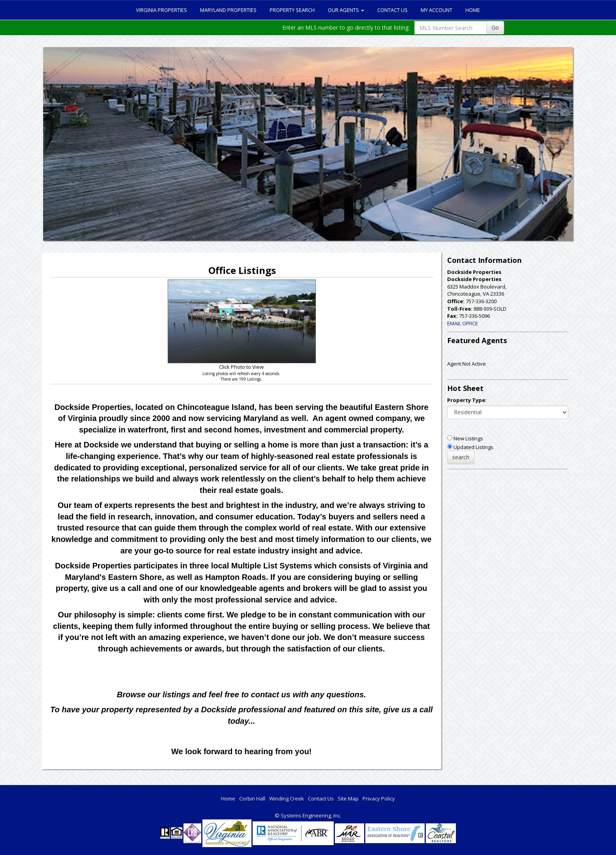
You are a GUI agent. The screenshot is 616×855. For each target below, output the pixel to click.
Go (495, 27)
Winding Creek (287, 798)
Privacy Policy (379, 798)
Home (473, 10)
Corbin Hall (252, 798)
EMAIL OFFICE (463, 323)
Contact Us (392, 10)
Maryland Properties (228, 10)
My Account (436, 10)
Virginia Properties (162, 10)
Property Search (292, 10)
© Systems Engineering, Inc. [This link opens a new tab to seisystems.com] (308, 815)
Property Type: (467, 400)
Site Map (348, 798)
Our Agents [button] (346, 10)
